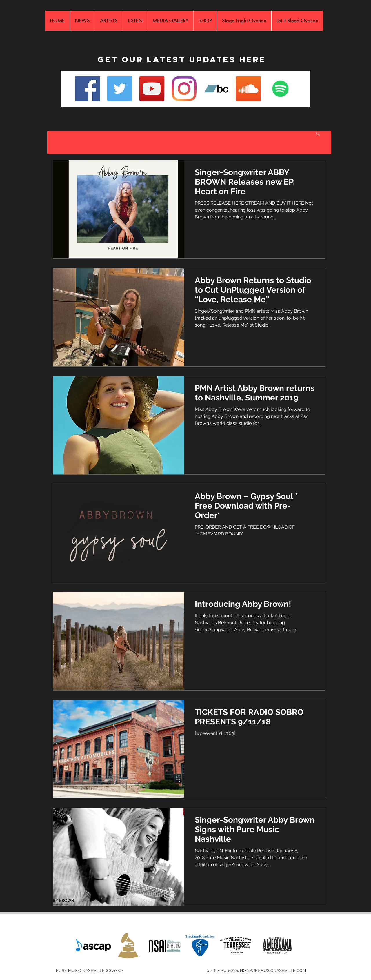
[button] (318, 134)
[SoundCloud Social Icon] (248, 89)
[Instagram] (184, 89)
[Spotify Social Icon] (281, 89)
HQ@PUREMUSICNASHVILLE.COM (273, 970)
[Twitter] (120, 89)
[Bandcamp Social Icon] (216, 89)
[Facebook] (88, 89)
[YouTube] (152, 89)
